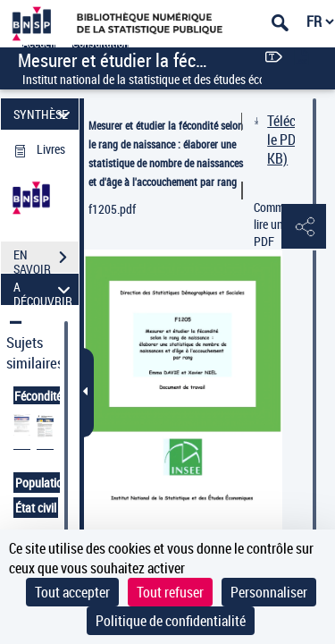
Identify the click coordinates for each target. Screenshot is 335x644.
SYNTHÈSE (44, 114)
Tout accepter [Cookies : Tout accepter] (72, 592)
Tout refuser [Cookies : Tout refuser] (170, 592)
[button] (304, 227)
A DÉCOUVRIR (44, 289)
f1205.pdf (112, 209)
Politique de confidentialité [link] (171, 621)
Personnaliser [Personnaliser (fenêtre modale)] (269, 592)
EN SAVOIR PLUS (46, 259)
